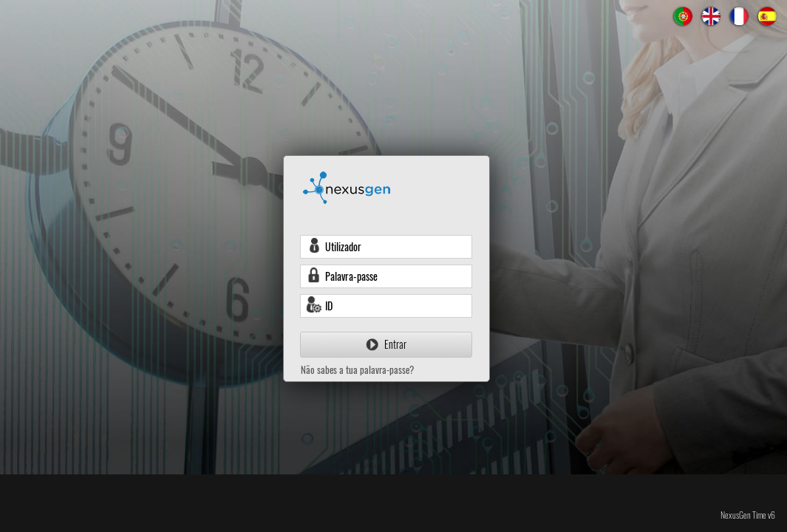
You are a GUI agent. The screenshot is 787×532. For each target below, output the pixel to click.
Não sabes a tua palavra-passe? (357, 369)
